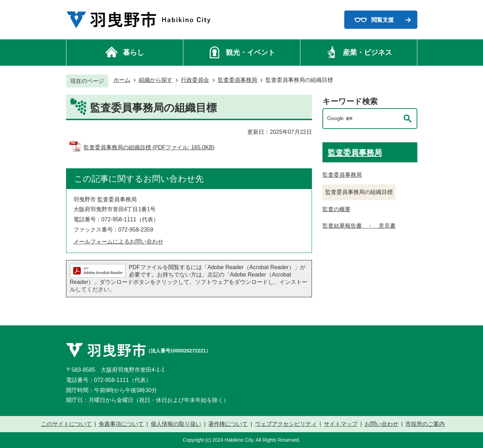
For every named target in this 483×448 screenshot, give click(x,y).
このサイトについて (66, 424)
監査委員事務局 (237, 80)
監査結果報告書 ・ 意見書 (359, 226)
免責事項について (121, 424)
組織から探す (156, 80)
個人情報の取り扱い (176, 424)
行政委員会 (195, 80)
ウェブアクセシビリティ (286, 424)
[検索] (363, 119)
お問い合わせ (381, 424)
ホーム (122, 80)
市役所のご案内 (425, 424)
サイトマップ (341, 424)
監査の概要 (337, 209)
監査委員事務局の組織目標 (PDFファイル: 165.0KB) (149, 147)
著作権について (228, 424)
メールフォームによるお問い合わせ (118, 242)
